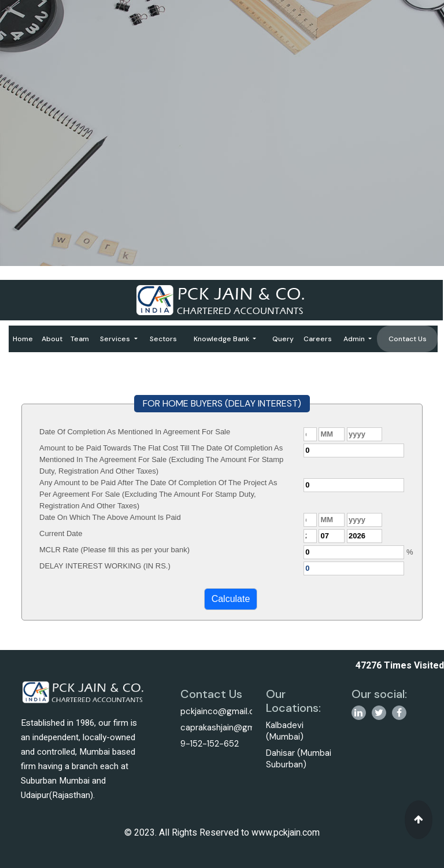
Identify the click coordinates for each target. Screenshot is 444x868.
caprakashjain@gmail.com (232, 727)
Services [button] (116, 339)
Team (80, 339)
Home (23, 339)
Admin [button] (355, 339)
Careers (318, 339)
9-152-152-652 (210, 744)
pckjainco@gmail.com (224, 711)
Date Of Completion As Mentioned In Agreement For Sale (135, 432)
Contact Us (408, 339)
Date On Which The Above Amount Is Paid (110, 517)
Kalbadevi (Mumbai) (285, 731)
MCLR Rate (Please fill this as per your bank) (114, 550)
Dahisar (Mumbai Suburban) (299, 759)
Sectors (163, 339)
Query (283, 339)
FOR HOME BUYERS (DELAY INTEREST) (222, 403)
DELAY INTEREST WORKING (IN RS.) (105, 566)
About (52, 339)
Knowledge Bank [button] (222, 339)
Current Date (61, 533)
